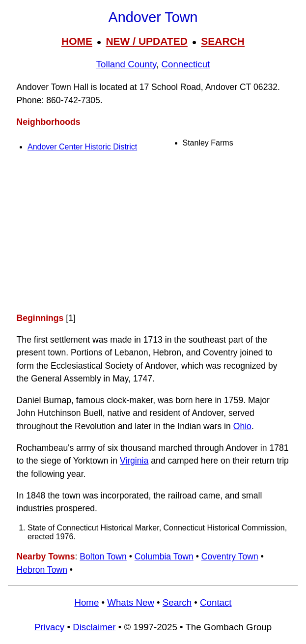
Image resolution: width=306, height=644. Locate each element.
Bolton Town (103, 556)
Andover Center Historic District (82, 147)
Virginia (134, 461)
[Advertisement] (153, 234)
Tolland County (126, 64)
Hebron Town (42, 570)
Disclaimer (94, 627)
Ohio (242, 426)
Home (86, 602)
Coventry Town (230, 556)
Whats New (131, 602)
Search (177, 602)
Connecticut (185, 64)
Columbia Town (164, 556)
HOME (77, 41)
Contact (216, 602)
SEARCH (223, 41)
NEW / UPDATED (146, 41)
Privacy (49, 627)
